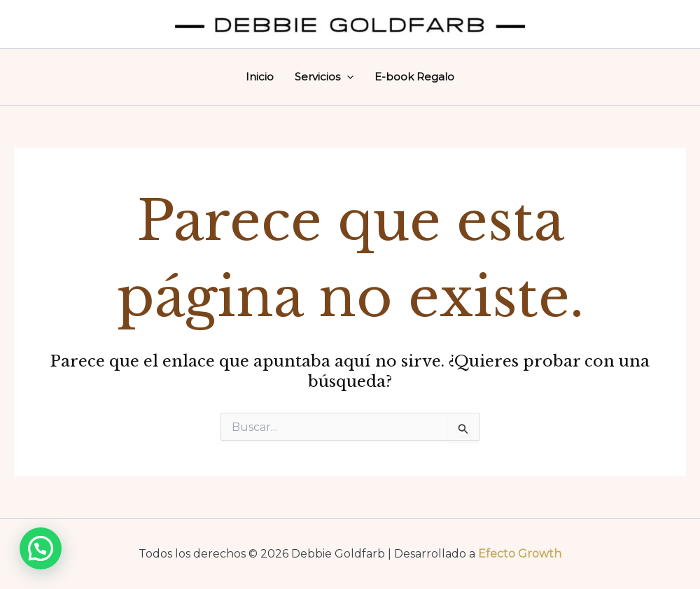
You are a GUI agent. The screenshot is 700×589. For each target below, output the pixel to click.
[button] (41, 548)
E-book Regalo (414, 77)
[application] (347, 77)
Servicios (324, 77)
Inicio (260, 77)
